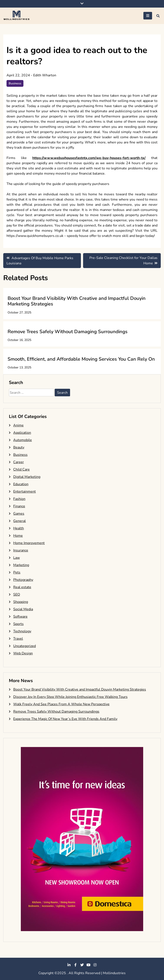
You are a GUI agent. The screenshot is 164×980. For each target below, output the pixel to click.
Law (16, 558)
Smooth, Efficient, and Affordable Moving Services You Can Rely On (81, 359)
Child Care (21, 469)
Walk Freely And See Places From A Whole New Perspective (61, 704)
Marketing (21, 565)
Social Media (23, 609)
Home (18, 536)
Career (19, 462)
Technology (22, 631)
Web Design (23, 653)
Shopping (21, 602)
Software (20, 617)
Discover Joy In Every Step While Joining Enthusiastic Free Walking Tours (70, 697)
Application (22, 433)
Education (21, 484)
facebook (75, 965)
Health (19, 528)
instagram (95, 965)
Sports (18, 624)
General (20, 521)
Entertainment (25, 492)
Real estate (22, 587)
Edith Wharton (45, 75)
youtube (89, 965)
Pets (17, 572)
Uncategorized (25, 646)
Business (15, 83)
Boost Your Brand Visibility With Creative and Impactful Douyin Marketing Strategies (77, 301)
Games (19, 514)
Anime (18, 425)
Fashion (19, 499)
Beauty (19, 447)
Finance (19, 506)
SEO (17, 594)
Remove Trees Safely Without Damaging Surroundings (68, 332)
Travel (18, 639)
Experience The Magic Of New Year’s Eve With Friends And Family (65, 719)
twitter (82, 965)
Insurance (21, 550)
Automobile (23, 440)
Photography (23, 580)
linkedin (69, 965)
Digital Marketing (27, 477)
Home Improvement (29, 543)
